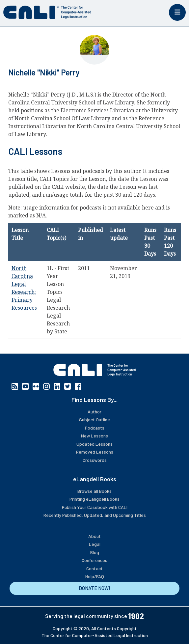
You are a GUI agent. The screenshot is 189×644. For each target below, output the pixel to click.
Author (94, 412)
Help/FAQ (95, 576)
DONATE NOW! (94, 588)
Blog (95, 552)
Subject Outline (94, 420)
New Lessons (94, 436)
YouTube (25, 386)
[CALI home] (47, 12)
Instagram (46, 386)
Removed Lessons (95, 452)
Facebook (78, 386)
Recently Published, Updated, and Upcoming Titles (95, 515)
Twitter (67, 386)
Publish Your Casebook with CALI (95, 507)
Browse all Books (94, 491)
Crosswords (95, 460)
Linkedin (57, 386)
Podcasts (95, 428)
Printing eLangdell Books (94, 499)
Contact (94, 568)
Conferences (94, 560)
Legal (95, 544)
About (94, 536)
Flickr (36, 386)
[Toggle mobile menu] (177, 12)
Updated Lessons (94, 444)
